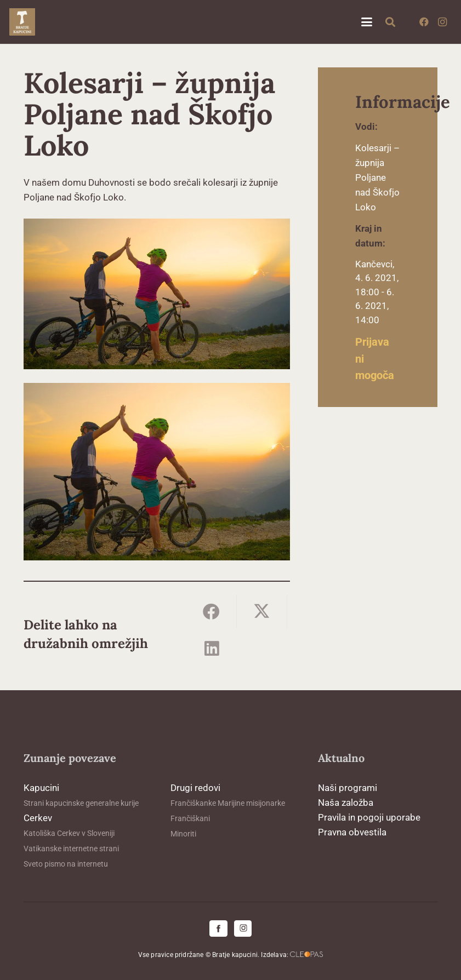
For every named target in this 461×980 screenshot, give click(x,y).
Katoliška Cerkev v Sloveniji (69, 833)
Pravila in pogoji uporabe (369, 817)
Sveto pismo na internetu (66, 864)
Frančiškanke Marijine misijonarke (228, 803)
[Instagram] (442, 22)
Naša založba (346, 803)
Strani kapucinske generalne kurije (81, 803)
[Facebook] (424, 22)
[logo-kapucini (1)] (22, 22)
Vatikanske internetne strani (71, 849)
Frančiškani (190, 818)
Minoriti (183, 834)
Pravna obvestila (352, 832)
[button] (366, 22)
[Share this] (212, 612)
